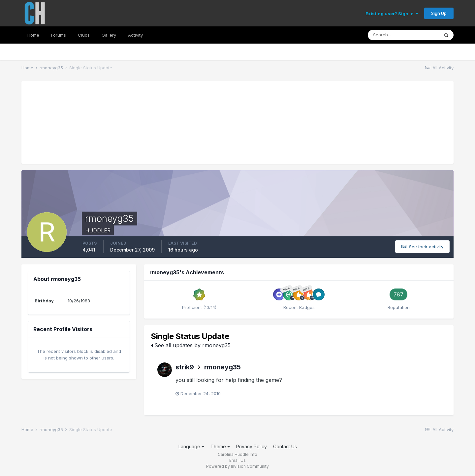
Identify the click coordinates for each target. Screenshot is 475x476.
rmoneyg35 (222, 367)
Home (33, 35)
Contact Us (285, 446)
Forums (59, 35)
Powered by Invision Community (237, 466)
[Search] (403, 35)
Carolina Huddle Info (237, 454)
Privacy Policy (252, 446)
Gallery (109, 35)
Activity (135, 35)
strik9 (185, 367)
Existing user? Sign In (392, 14)
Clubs (84, 35)
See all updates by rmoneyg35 (191, 345)
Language (191, 446)
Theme (220, 446)
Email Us (237, 460)
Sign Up (439, 13)
